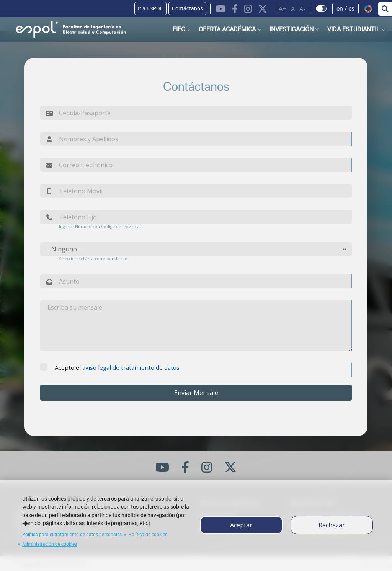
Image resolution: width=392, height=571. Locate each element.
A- (302, 9)
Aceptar (241, 525)
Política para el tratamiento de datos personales (72, 535)
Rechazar (332, 525)
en (340, 9)
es (351, 9)
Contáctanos (187, 8)
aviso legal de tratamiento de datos (131, 367)
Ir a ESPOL (150, 8)
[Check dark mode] (321, 9)
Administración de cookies (50, 544)
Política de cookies (148, 535)
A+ (283, 9)
